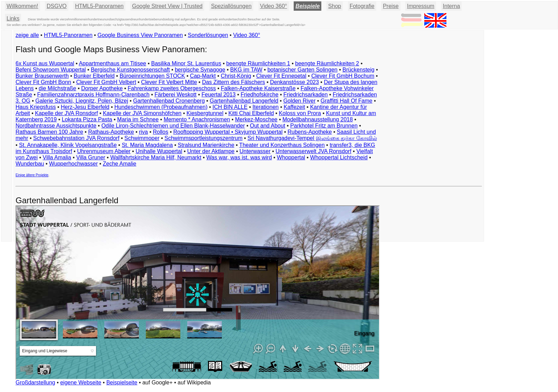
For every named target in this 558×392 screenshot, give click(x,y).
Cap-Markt (203, 76)
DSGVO (57, 6)
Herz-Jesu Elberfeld (85, 107)
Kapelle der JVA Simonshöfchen (142, 113)
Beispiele (308, 6)
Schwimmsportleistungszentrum (204, 138)
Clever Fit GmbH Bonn (43, 82)
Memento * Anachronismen (197, 119)
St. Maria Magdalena (147, 145)
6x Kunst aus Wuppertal (45, 63)
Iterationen (266, 107)
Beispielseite (122, 382)
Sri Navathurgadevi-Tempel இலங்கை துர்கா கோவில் (312, 138)
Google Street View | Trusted (167, 6)
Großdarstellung (35, 382)
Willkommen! (22, 6)
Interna (452, 6)
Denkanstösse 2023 (294, 82)
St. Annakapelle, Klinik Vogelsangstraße (68, 145)
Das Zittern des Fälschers (234, 82)
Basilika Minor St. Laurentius (186, 63)
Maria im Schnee (138, 119)
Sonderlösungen (208, 35)
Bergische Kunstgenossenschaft (130, 70)
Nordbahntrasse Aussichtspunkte (56, 126)
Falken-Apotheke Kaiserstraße (258, 88)
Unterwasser (255, 151)
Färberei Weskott (176, 95)
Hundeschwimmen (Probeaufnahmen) (161, 107)
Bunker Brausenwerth (42, 76)
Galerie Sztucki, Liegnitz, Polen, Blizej (82, 101)
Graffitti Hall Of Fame (347, 101)
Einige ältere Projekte (32, 175)
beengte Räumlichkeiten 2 (327, 63)
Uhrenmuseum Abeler (104, 151)
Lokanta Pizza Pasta (87, 119)
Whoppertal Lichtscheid (339, 157)
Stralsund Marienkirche (206, 145)
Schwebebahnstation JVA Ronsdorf (76, 138)
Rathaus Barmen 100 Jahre (49, 132)
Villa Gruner (91, 157)
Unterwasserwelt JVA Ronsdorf (314, 151)
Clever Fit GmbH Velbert (106, 82)
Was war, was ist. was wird (239, 157)
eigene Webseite (81, 382)
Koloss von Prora (300, 113)
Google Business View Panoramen (140, 35)
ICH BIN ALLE (230, 107)
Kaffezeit (294, 107)
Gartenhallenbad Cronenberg (169, 101)
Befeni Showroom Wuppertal (51, 70)
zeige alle (27, 35)
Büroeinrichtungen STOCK (152, 76)
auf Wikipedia (194, 382)
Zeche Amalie (120, 164)
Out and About (267, 126)
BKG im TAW (246, 70)
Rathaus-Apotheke (111, 132)
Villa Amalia (57, 157)
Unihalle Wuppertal (159, 151)
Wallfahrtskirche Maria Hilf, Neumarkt (156, 157)
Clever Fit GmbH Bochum (343, 76)
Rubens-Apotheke (310, 132)
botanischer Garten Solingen (302, 70)
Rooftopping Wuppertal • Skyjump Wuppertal (228, 132)
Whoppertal (291, 157)
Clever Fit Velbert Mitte (169, 82)
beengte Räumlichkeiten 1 (258, 63)
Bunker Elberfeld (94, 76)
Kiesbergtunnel (205, 113)
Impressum (421, 6)
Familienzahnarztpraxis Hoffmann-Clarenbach (93, 95)
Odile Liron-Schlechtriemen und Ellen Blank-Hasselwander (173, 126)
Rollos (160, 132)
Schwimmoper (142, 138)
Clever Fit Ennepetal (281, 76)
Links (13, 18)
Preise (391, 6)
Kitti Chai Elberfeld (251, 113)
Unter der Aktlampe (211, 151)
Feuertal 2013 (219, 95)
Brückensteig (358, 70)
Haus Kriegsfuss (36, 107)
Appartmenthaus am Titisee (112, 63)
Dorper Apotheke (102, 88)
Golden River (299, 101)
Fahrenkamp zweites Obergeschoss (172, 88)
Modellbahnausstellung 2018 (318, 119)
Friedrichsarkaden (305, 95)
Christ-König (236, 76)
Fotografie (362, 6)
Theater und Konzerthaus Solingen (282, 145)
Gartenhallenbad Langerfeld (244, 101)
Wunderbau (30, 164)
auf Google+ (158, 382)
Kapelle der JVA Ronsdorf (66, 113)
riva (143, 132)
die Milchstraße (57, 88)
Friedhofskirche (259, 95)
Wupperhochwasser (73, 164)
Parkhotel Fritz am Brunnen (324, 126)
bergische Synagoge (200, 70)
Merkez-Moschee (256, 119)
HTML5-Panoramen (99, 6)
